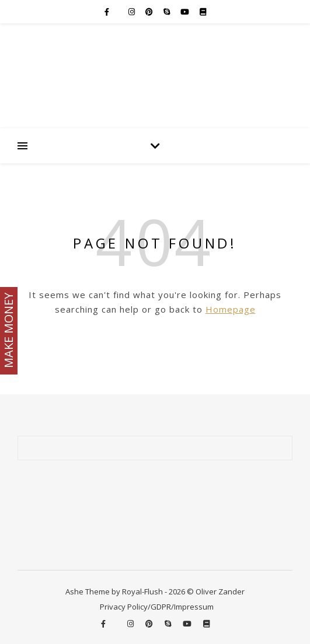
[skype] (168, 12)
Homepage (231, 309)
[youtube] (186, 12)
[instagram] (133, 12)
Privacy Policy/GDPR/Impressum (157, 607)
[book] (203, 12)
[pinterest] (150, 12)
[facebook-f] (108, 12)
